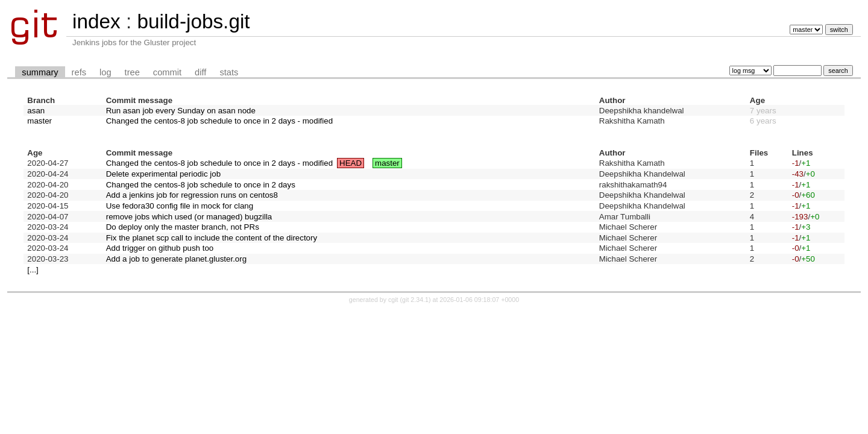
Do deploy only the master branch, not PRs (183, 227)
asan (36, 111)
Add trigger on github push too (160, 248)
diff (200, 72)
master (39, 121)
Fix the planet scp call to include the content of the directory (212, 238)
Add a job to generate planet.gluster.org (176, 259)
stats (229, 72)
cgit (394, 300)
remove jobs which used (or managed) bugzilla (189, 217)
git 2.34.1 (415, 300)
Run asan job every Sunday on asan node (181, 111)
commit (167, 72)
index (96, 21)
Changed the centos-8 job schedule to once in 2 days (201, 185)
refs (79, 72)
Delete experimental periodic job (163, 174)
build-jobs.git (193, 21)
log (105, 72)
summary (40, 72)
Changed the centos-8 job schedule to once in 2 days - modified (219, 121)
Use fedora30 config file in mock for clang (180, 206)
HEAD (351, 163)
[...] (33, 270)
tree (132, 72)
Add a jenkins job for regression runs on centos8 (192, 195)
